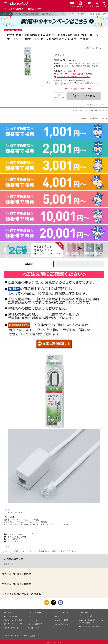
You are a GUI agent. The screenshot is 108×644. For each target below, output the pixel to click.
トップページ (6, 14)
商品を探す (8, 612)
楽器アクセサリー (48, 14)
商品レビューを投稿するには (92, 118)
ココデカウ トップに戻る (94, 105)
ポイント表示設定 (35, 624)
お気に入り (59, 98)
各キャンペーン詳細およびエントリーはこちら (74, 77)
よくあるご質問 (61, 620)
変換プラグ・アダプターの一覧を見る (89, 110)
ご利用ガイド (33, 628)
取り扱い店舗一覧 (11, 628)
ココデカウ (8, 564)
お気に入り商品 (10, 616)
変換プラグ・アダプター (77, 14)
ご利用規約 (84, 612)
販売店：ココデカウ (93, 48)
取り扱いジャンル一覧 (13, 624)
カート (31, 616)
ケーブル (62, 14)
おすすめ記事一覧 (35, 612)
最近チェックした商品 (13, 620)
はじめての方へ (61, 624)
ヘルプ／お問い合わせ (64, 612)
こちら (32, 635)
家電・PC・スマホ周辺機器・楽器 (26, 14)
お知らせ (59, 616)
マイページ (33, 620)
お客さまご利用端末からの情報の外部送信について (91, 621)
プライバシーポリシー (88, 616)
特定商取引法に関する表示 (90, 626)
